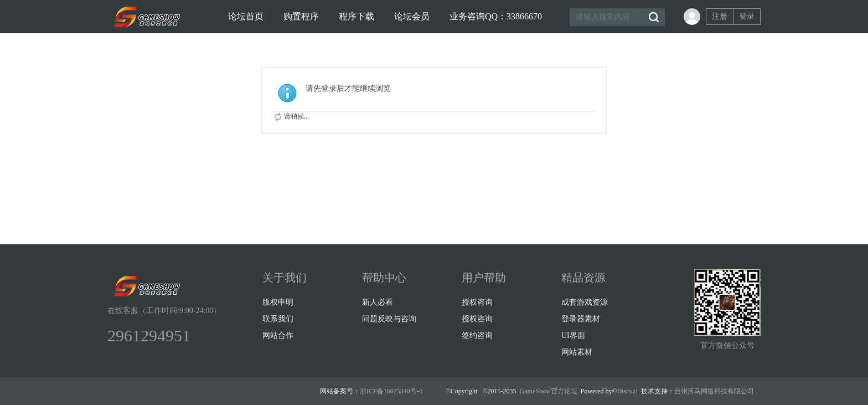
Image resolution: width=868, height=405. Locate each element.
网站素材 (577, 352)
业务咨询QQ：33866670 (496, 16)
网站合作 (278, 335)
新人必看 (378, 302)
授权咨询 (477, 302)
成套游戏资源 (585, 302)
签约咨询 (477, 335)
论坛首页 (246, 16)
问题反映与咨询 (389, 319)
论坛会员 (412, 16)
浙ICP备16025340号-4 (391, 391)
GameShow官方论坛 (549, 391)
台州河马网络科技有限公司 (714, 391)
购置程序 (301, 16)
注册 (720, 16)
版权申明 (278, 302)
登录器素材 (581, 319)
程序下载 (356, 16)
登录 (747, 16)
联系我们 (278, 319)
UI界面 (573, 335)
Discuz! (627, 391)
